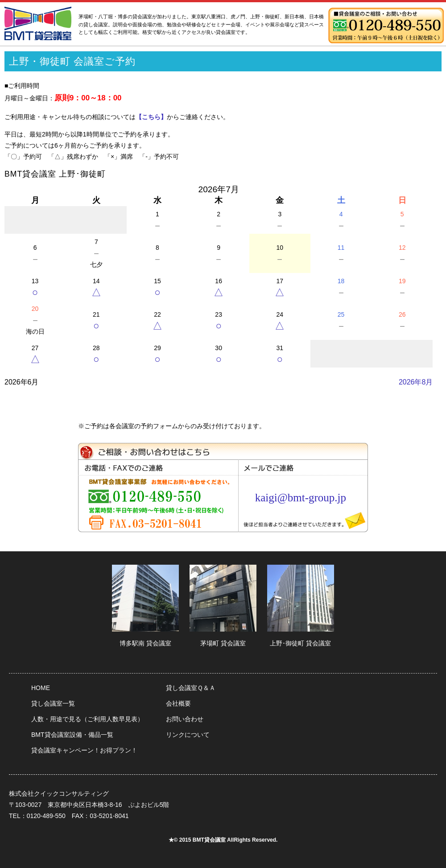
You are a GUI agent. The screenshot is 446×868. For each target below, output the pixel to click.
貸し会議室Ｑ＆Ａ (191, 688)
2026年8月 (416, 382)
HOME (41, 688)
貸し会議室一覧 (53, 703)
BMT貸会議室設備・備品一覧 (72, 735)
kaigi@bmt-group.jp (301, 498)
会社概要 (178, 703)
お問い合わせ (185, 719)
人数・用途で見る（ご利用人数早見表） (87, 719)
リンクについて (188, 735)
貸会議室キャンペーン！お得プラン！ (84, 750)
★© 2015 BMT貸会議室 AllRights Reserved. (223, 840)
